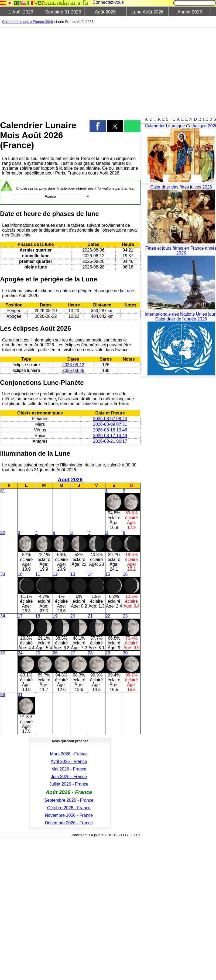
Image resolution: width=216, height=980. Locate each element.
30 (125, 653)
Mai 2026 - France (69, 769)
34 (3, 616)
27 (73, 653)
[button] (98, 126)
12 (55, 574)
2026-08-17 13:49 (110, 436)
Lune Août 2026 (147, 12)
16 (125, 574)
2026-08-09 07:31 (110, 424)
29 (108, 653)
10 (20, 574)
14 (90, 574)
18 (38, 616)
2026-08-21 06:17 (110, 441)
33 (3, 574)
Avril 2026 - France (69, 761)
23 (125, 616)
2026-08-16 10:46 (110, 430)
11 (38, 574)
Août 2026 (105, 12)
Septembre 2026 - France (69, 800)
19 (55, 616)
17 (20, 616)
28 (90, 653)
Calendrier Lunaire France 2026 (28, 22)
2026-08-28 (73, 370)
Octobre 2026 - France (69, 808)
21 (90, 616)
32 (3, 533)
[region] (67, 71)
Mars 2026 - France (69, 754)
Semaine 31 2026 (63, 12)
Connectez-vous (108, 2)
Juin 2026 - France (69, 777)
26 (55, 653)
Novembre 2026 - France (69, 815)
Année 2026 (190, 12)
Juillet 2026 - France (69, 784)
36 (3, 695)
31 (3, 491)
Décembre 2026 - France (69, 823)
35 (3, 653)
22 (108, 616)
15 (108, 574)
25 (38, 653)
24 (20, 653)
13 (73, 574)
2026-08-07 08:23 (110, 419)
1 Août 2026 (21, 12)
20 (73, 616)
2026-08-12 (73, 365)
